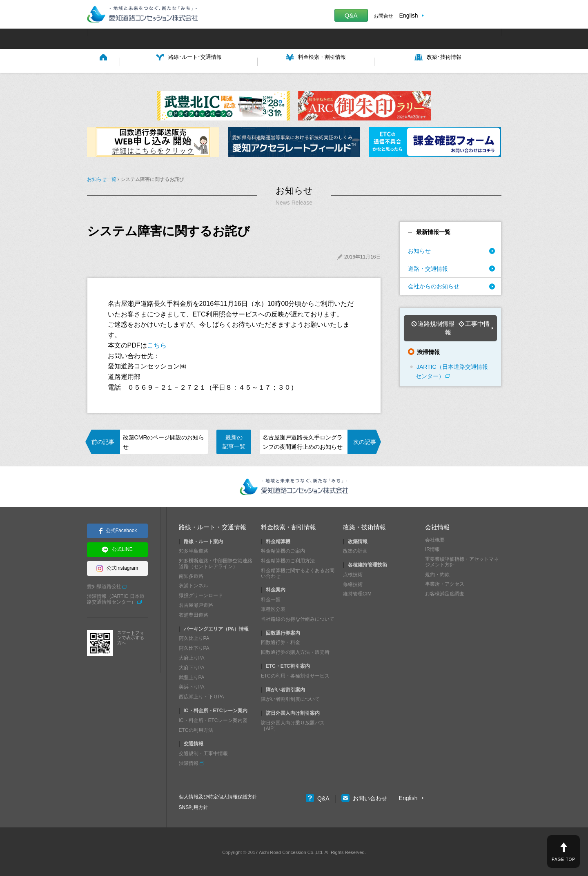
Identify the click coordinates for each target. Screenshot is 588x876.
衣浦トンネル (194, 584)
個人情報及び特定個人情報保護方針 (218, 795)
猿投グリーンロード (201, 594)
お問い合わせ (364, 796)
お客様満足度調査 (445, 592)
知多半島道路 (194, 549)
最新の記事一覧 (234, 440)
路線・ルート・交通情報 (213, 525)
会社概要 (435, 538)
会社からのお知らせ (434, 284)
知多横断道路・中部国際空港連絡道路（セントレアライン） (216, 562)
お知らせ (419, 249)
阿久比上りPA (194, 637)
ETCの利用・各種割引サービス (295, 674)
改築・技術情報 (364, 525)
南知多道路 (191, 574)
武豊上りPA (192, 675)
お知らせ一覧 (102, 178)
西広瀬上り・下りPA (202, 695)
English (409, 16)
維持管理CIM (357, 592)
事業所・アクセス (445, 582)
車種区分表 (273, 607)
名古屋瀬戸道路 (196, 603)
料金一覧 (271, 598)
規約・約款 (437, 573)
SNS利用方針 (194, 805)
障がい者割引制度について (290, 698)
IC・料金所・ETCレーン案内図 (213, 718)
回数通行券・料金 (281, 641)
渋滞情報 (189, 761)
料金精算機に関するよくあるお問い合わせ (298, 571)
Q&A (351, 15)
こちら (157, 344)
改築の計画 (355, 549)
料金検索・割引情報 (288, 525)
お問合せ (383, 16)
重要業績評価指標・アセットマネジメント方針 (462, 560)
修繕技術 (353, 582)
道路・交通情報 (428, 267)
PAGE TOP (563, 859)
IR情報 (432, 548)
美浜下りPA (192, 685)
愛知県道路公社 (104, 585)
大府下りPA (192, 666)
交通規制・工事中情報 (203, 752)
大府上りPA (192, 656)
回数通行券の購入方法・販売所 (295, 651)
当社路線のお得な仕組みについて (298, 617)
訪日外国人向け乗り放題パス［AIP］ (293, 724)
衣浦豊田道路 (194, 613)
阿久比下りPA (194, 646)
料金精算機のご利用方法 (288, 559)
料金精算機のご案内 (283, 549)
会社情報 (437, 525)
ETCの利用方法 (196, 728)
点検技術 (353, 573)
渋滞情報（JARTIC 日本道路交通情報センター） (116, 597)
